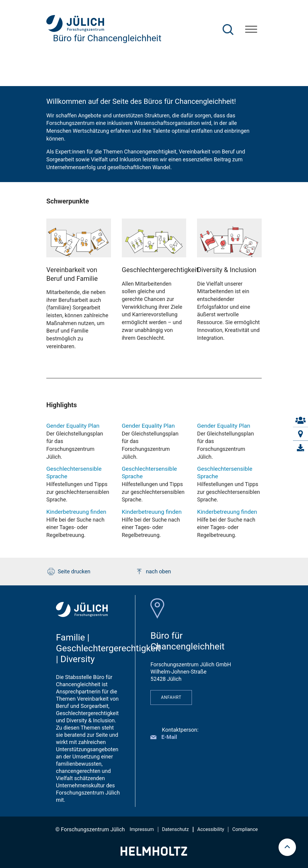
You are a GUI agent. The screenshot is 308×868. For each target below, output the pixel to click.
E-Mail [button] (169, 737)
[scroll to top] (287, 847)
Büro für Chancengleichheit (107, 38)
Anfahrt (171, 697)
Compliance (245, 829)
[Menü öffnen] (251, 30)
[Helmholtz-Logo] (154, 854)
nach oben (153, 572)
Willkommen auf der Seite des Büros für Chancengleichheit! (141, 101)
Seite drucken (69, 572)
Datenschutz (176, 829)
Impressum (142, 829)
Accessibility (211, 829)
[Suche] (228, 29)
